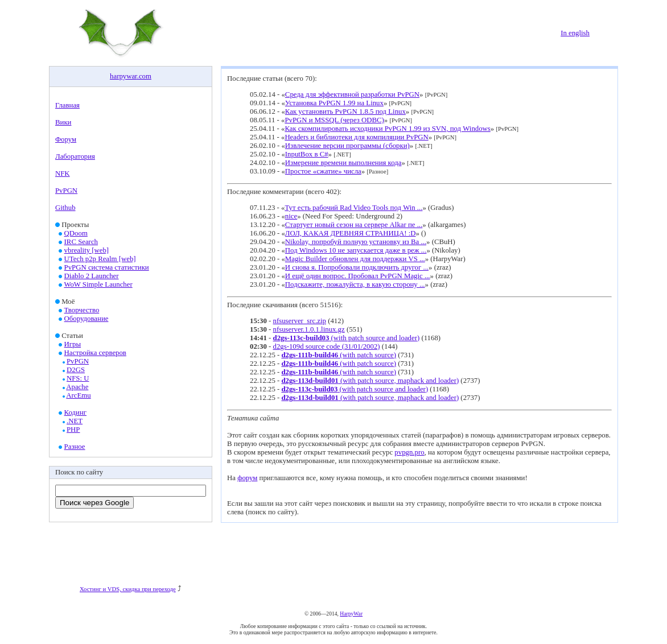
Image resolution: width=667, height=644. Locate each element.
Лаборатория (75, 156)
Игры (73, 344)
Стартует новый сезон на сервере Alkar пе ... (354, 225)
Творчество (82, 310)
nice (291, 216)
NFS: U (78, 378)
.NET (75, 421)
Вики (63, 122)
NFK (63, 174)
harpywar (123, 76)
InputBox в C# (307, 154)
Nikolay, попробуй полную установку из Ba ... (356, 242)
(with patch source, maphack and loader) (370, 381)
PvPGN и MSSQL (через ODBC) (334, 120)
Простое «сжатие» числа (323, 171)
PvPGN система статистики (107, 267)
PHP (73, 430)
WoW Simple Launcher (98, 284)
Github (65, 208)
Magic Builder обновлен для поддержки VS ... (355, 259)
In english (575, 33)
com (145, 76)
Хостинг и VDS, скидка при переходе (128, 589)
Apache (77, 387)
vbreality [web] (87, 250)
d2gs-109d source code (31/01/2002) (327, 346)
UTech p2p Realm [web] (100, 259)
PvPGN (66, 191)
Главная (67, 105)
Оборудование (87, 319)
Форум (66, 139)
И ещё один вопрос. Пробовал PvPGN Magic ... (358, 276)
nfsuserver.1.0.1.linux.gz (309, 329)
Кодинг (75, 412)
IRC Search (81, 242)
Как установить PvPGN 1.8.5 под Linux (345, 112)
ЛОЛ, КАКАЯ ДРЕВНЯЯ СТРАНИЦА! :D (351, 233)
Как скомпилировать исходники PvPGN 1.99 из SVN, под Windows (387, 129)
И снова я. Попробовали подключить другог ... (357, 267)
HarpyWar (351, 614)
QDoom (76, 233)
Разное (75, 447)
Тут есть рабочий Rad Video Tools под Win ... (353, 208)
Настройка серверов (95, 353)
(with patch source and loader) (347, 338)
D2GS (76, 370)
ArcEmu (78, 395)
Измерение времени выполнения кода (343, 163)
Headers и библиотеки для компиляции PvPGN (356, 137)
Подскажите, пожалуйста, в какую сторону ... (355, 284)
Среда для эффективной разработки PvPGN (352, 94)
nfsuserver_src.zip (300, 321)
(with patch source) (339, 355)
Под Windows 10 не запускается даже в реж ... (356, 250)
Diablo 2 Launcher (92, 276)
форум (247, 478)
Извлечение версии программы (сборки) (347, 146)
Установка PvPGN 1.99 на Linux (334, 103)
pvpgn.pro (409, 452)
